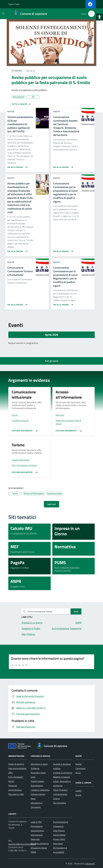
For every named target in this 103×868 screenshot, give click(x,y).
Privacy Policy (59, 839)
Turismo (56, 798)
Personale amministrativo (15, 788)
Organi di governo (16, 764)
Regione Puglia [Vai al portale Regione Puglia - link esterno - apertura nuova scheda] (14, 4)
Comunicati (80, 768)
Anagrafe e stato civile (38, 775)
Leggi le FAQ (36, 822)
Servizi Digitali (59, 835)
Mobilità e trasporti (61, 777)
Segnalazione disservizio (37, 837)
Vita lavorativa (60, 803)
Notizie (79, 764)
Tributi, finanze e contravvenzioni (60, 792)
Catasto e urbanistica (40, 790)
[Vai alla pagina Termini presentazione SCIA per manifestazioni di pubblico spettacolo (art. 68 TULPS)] (17, 166)
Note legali (58, 843)
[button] (100, 17)
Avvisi (78, 773)
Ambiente (35, 768)
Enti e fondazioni (16, 777)
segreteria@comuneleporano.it (22, 844)
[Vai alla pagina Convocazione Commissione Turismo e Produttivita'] (17, 304)
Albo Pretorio (59, 831)
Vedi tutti (51, 504)
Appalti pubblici (37, 781)
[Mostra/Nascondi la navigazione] (3, 13)
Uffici (11, 773)
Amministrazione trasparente (61, 824)
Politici (11, 781)
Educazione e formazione (37, 805)
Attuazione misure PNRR (39, 850)
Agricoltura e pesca (39, 764)
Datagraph (90, 864)
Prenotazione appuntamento (37, 828)
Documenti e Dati (16, 794)
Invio (76, 611)
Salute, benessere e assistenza (62, 783)
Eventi (78, 795)
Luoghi (78, 791)
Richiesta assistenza (40, 843)
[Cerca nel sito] (91, 14)
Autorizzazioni (37, 786)
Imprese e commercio (63, 773)
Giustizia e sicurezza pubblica (62, 766)
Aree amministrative (17, 768)
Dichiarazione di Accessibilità (60, 850)
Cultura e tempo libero (38, 796)
